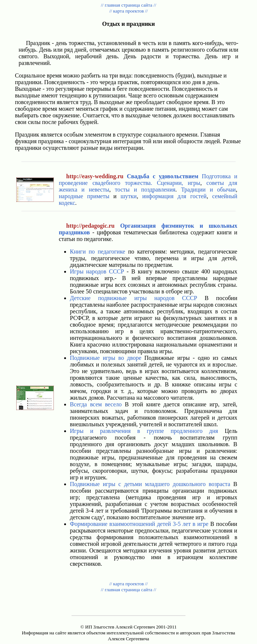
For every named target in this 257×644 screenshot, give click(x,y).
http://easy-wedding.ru (95, 176)
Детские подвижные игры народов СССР (134, 298)
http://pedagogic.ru (91, 226)
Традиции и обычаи (209, 190)
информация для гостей (175, 196)
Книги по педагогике (98, 252)
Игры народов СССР (97, 271)
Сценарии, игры (178, 183)
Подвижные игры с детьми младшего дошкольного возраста (150, 484)
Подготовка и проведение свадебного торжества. (148, 180)
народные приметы (84, 196)
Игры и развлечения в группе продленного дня (144, 431)
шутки (129, 196)
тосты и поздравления (145, 190)
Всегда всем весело (96, 404)
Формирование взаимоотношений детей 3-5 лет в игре (139, 524)
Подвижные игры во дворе (106, 358)
